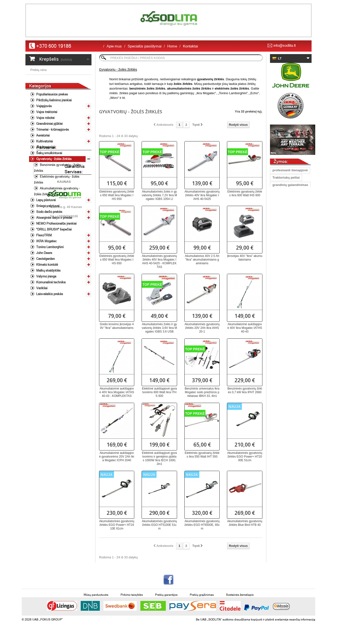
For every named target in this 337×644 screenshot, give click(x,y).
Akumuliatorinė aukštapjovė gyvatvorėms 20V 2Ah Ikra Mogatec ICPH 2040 (117, 457)
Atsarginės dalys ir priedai (54, 254)
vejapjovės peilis (285, 288)
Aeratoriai (43, 172)
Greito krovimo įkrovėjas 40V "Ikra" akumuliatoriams (117, 326)
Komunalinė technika (51, 319)
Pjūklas (278, 258)
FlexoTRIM (44, 272)
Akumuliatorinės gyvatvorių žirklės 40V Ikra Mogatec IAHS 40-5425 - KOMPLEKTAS (159, 261)
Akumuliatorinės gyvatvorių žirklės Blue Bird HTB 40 (245, 523)
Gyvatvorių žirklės (286, 302)
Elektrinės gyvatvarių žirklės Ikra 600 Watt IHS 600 (245, 193)
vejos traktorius (284, 295)
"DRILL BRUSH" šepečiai (54, 266)
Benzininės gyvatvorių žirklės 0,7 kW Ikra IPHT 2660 (245, 390)
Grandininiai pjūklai (49, 160)
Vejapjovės (44, 143)
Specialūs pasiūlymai (145, 46)
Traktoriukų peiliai (286, 178)
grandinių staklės (286, 266)
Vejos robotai (45, 154)
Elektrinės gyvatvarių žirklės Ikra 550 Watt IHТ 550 (202, 455)
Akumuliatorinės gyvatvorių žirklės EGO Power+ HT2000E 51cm (245, 457)
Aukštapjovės (45, 184)
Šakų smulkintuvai (49, 190)
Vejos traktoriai (46, 148)
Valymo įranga (46, 313)
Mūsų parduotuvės (96, 595)
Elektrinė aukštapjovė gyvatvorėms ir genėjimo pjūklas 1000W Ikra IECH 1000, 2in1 (159, 458)
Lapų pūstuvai (46, 236)
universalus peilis (286, 236)
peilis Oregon (283, 229)
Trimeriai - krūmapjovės (52, 166)
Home (172, 46)
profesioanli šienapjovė (290, 170)
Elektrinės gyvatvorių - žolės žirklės (57, 216)
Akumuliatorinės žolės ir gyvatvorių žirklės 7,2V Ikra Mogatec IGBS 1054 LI (159, 195)
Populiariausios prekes (52, 131)
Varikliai (41, 325)
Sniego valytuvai (47, 242)
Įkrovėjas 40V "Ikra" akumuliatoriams (245, 258)
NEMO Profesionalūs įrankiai (56, 260)
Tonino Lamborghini (50, 283)
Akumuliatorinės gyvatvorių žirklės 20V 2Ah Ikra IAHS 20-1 (202, 328)
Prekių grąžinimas (202, 595)
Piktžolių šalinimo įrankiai (54, 137)
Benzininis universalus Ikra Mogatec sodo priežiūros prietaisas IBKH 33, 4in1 (202, 392)
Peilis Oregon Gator (287, 273)
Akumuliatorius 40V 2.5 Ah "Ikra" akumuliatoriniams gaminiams (202, 260)
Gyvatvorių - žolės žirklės (54, 195)
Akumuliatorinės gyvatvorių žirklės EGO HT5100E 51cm (159, 525)
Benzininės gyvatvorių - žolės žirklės (57, 204)
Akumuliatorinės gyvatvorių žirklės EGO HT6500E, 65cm (202, 525)
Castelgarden (45, 295)
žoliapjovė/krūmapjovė (289, 251)
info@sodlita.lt (285, 45)
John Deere (44, 289)
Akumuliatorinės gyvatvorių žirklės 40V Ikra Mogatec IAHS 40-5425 (202, 195)
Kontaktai (190, 46)
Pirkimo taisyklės (132, 595)
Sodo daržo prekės (49, 248)
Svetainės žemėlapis (240, 595)
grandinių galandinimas (290, 185)
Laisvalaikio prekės (49, 330)
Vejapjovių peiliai (285, 214)
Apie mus (114, 46)
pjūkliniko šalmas (286, 280)
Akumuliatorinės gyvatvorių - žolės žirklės (57, 228)
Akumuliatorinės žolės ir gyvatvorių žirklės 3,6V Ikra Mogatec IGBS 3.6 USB (159, 328)
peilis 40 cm (281, 207)
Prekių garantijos (166, 595)
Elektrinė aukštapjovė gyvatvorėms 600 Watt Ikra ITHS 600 (159, 392)
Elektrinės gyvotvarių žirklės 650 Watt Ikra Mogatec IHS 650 (117, 260)
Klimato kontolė (47, 301)
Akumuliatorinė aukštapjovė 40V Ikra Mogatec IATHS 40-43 (245, 328)
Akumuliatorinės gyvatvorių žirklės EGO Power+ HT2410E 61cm (117, 525)
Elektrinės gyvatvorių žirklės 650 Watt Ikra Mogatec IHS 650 (117, 195)
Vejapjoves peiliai (286, 244)
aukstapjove (282, 310)
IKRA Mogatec (46, 278)
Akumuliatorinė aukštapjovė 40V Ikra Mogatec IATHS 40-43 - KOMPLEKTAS (117, 392)
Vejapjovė (280, 200)
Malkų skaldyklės (48, 307)
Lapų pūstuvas (284, 192)
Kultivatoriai (44, 178)
